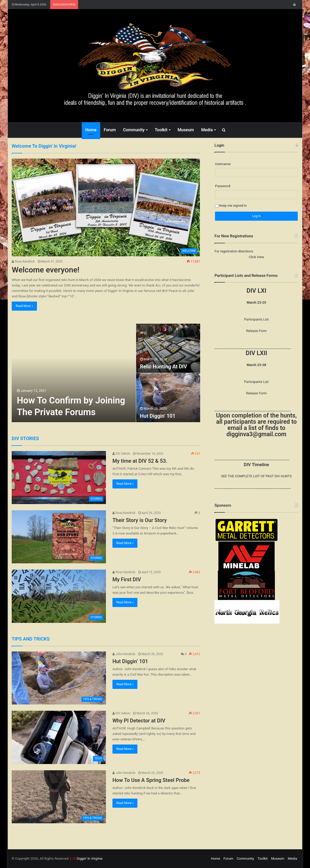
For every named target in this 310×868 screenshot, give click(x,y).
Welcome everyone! (46, 270)
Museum (186, 130)
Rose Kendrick (23, 262)
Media (207, 130)
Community (134, 130)
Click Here (257, 257)
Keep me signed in (233, 206)
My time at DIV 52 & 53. (140, 461)
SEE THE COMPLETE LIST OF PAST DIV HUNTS (257, 476)
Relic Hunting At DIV (164, 367)
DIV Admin (121, 454)
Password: (223, 186)
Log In (257, 216)
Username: (223, 164)
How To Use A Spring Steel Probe (151, 780)
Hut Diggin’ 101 (158, 416)
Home (91, 130)
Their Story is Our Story (140, 520)
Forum (110, 130)
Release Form (257, 331)
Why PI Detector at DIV (139, 721)
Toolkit (161, 130)
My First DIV (127, 579)
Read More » (24, 306)
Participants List (256, 319)
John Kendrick (124, 654)
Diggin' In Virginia (90, 859)
